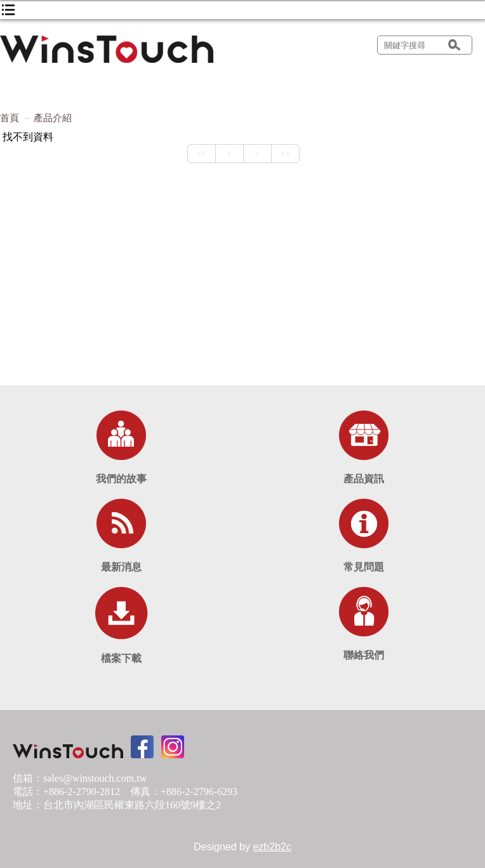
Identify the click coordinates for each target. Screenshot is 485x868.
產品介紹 (53, 118)
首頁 (10, 118)
